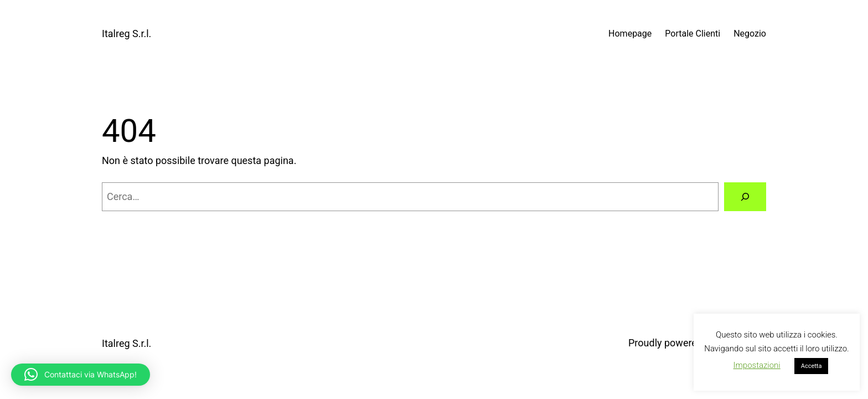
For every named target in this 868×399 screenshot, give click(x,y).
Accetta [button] (812, 366)
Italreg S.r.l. (126, 34)
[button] (81, 375)
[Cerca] (745, 197)
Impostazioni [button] (757, 365)
